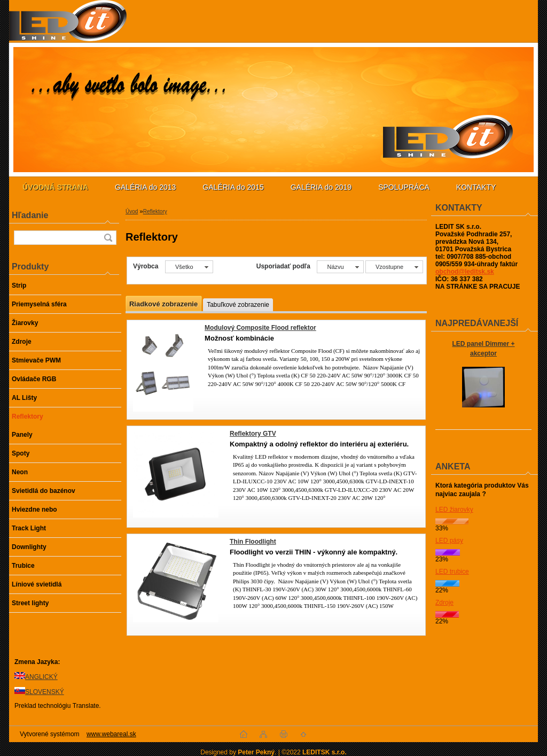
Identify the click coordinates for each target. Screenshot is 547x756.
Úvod (132, 211)
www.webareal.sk (111, 734)
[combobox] (340, 267)
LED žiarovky (454, 510)
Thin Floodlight (253, 542)
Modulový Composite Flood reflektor (260, 328)
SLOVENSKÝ (45, 692)
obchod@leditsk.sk (465, 272)
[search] (108, 238)
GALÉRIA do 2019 (321, 187)
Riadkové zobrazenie (163, 304)
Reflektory (155, 211)
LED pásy (449, 541)
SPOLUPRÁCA (404, 187)
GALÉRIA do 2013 (145, 187)
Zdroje (444, 603)
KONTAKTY (476, 187)
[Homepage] (55, 187)
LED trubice (452, 572)
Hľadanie (30, 215)
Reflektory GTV (253, 434)
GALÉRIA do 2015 (233, 187)
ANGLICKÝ (41, 677)
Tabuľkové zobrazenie (238, 305)
